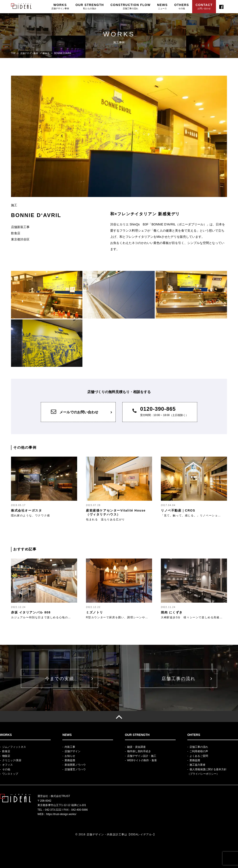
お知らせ (70, 756)
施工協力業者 (197, 765)
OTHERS (182, 6)
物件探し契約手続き (139, 751)
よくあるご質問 (199, 756)
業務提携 (70, 760)
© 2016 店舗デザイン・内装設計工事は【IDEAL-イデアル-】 (116, 834)
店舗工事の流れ (178, 679)
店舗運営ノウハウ (75, 769)
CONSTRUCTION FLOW (130, 6)
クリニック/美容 (12, 760)
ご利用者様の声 (199, 751)
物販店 (6, 756)
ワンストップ (10, 774)
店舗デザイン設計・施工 (142, 756)
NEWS (162, 6)
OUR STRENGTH (90, 6)
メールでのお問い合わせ (75, 411)
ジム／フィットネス (14, 747)
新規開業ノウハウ (75, 765)
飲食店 (6, 751)
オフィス (7, 765)
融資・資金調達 (136, 747)
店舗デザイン (73, 751)
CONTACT (204, 6)
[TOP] (119, 716)
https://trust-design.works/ (61, 814)
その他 (6, 769)
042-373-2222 (53, 810)
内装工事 (70, 747)
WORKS (60, 6)
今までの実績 (59, 679)
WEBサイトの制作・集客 (142, 760)
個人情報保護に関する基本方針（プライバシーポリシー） (207, 772)
